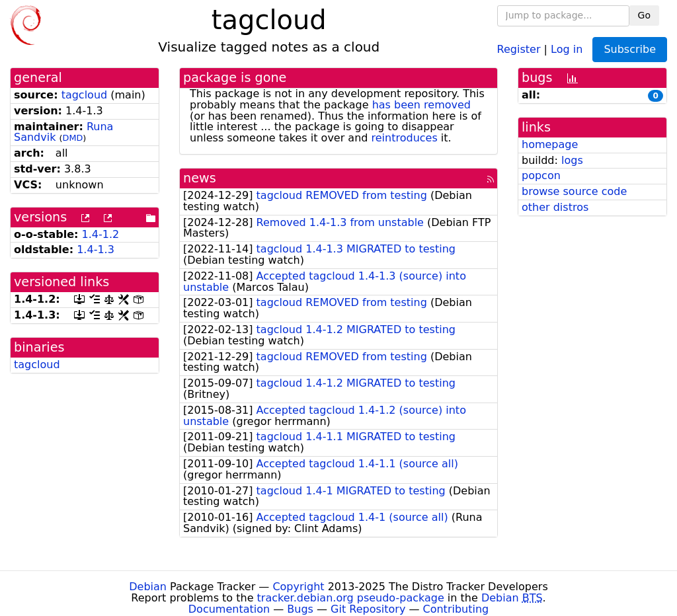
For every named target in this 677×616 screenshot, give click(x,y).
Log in (567, 49)
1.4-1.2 (101, 234)
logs (572, 160)
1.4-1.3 (96, 250)
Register (519, 49)
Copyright (298, 587)
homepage (550, 144)
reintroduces (405, 138)
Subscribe (630, 49)
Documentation (229, 609)
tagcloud (85, 95)
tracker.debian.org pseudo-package (351, 598)
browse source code (574, 191)
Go (644, 15)
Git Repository (368, 609)
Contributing (456, 609)
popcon (541, 175)
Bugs (300, 609)
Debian (148, 587)
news (200, 178)
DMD (73, 138)
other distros (555, 207)
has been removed (421, 105)
